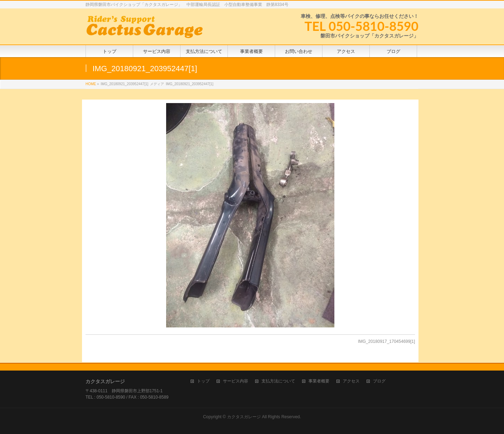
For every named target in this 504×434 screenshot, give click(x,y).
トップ (203, 381)
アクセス (351, 381)
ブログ (379, 381)
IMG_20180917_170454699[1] (386, 341)
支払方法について (278, 381)
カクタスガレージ (244, 416)
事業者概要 (319, 381)
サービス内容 (236, 381)
